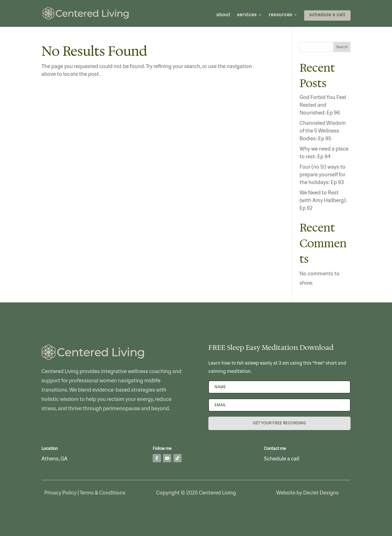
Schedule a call (282, 459)
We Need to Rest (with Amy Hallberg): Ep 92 (323, 200)
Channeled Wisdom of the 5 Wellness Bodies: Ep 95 (323, 131)
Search (342, 47)
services (247, 15)
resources (280, 15)
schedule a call (327, 15)
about (223, 15)
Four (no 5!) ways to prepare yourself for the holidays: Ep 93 (322, 174)
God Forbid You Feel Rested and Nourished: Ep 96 (323, 105)
